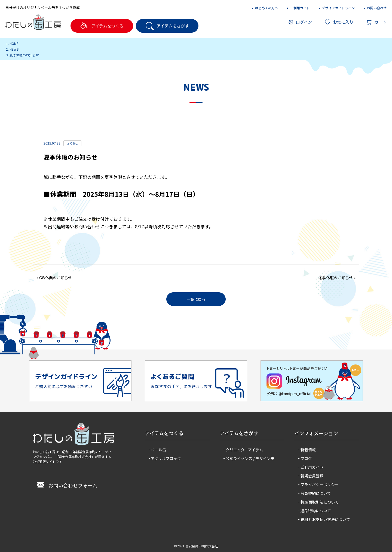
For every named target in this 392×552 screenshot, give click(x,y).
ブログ (306, 458)
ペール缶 (158, 450)
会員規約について (316, 493)
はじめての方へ (264, 8)
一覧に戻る (196, 299)
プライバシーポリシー (320, 484)
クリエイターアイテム (244, 450)
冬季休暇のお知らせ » (337, 278)
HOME (14, 43)
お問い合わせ (375, 8)
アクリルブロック (166, 458)
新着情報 (308, 450)
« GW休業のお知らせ (54, 278)
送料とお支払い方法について (325, 519)
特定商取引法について (320, 502)
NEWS (14, 49)
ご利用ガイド (298, 8)
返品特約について (316, 511)
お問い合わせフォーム (67, 485)
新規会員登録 (312, 476)
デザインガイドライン (336, 8)
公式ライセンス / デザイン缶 (250, 458)
